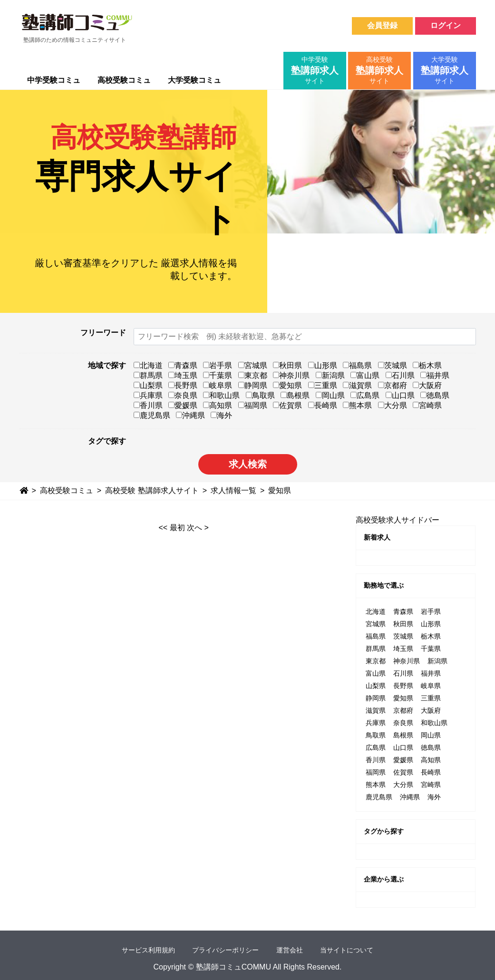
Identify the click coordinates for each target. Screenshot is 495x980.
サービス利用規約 (148, 950)
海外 (221, 415)
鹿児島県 (152, 415)
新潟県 (330, 375)
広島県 (365, 395)
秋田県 (287, 365)
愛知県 (287, 385)
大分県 (393, 405)
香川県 (148, 405)
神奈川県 (291, 375)
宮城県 (253, 365)
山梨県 (148, 385)
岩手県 (218, 365)
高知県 (218, 405)
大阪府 (427, 385)
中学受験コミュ (54, 80)
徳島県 (435, 395)
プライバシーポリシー (225, 950)
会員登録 (382, 25)
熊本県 (357, 405)
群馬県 (148, 375)
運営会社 (290, 950)
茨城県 (393, 365)
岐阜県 (218, 385)
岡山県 (330, 395)
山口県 (400, 395)
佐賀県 (287, 405)
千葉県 (218, 375)
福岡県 (253, 405)
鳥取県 (260, 395)
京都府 (393, 385)
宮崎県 (427, 405)
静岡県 (253, 385)
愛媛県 (183, 405)
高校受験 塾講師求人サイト (152, 490)
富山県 (365, 375)
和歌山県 (221, 395)
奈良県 (183, 395)
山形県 (323, 365)
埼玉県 (183, 375)
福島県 (357, 365)
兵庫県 (148, 395)
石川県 (400, 375)
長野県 (183, 385)
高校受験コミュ (124, 80)
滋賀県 (357, 385)
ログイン (446, 25)
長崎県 (323, 405)
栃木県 (427, 365)
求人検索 (248, 464)
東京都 (253, 375)
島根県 (295, 395)
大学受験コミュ (194, 80)
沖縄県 (190, 415)
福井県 (435, 375)
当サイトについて (347, 950)
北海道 (148, 365)
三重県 (323, 385)
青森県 (183, 365)
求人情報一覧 (233, 490)
